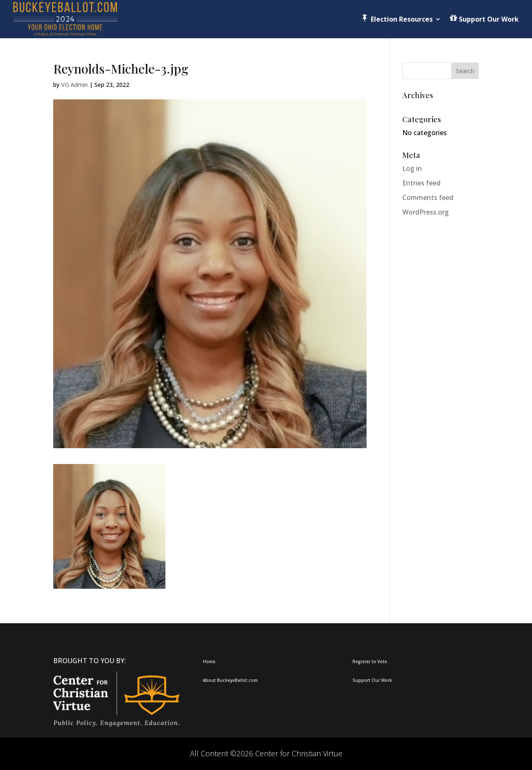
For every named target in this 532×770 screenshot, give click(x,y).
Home (209, 661)
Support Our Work (372, 680)
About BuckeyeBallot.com (230, 680)
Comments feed (428, 197)
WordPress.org (426, 212)
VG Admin (74, 85)
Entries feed (421, 183)
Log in (412, 168)
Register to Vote (370, 661)
